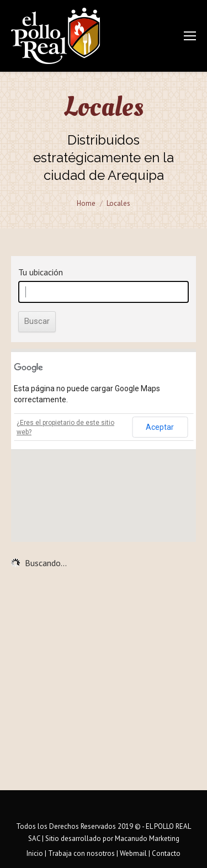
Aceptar (160, 427)
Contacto (166, 853)
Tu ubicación (41, 272)
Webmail (133, 853)
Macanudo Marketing (147, 838)
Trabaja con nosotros (81, 853)
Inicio (35, 853)
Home (86, 203)
